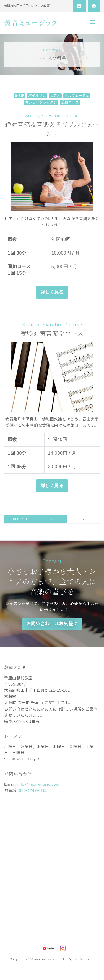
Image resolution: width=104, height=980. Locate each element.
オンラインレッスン (41, 102)
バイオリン (37, 96)
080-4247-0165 (33, 790)
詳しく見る (52, 292)
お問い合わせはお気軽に (52, 624)
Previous (20, 519)
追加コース (70, 102)
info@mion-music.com (38, 784)
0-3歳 (19, 96)
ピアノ (55, 96)
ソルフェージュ (77, 96)
